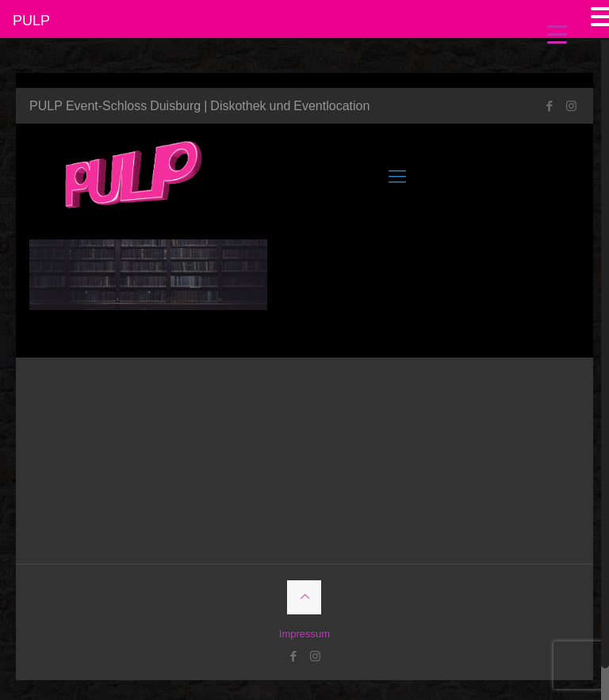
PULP (31, 20)
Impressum (304, 633)
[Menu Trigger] (557, 34)
